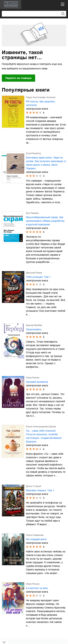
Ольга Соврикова (35, 535)
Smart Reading (33, 153)
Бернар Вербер (34, 325)
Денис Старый (33, 486)
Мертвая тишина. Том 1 (40, 490)
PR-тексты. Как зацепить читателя (40, 103)
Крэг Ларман (32, 213)
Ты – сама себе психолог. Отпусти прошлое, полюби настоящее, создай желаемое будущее (44, 436)
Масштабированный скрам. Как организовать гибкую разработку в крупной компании (45, 221)
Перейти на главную (18, 78)
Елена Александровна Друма (41, 427)
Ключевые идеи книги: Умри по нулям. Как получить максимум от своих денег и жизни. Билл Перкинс (46, 163)
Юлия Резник (33, 378)
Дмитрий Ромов (34, 273)
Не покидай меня (36, 539)
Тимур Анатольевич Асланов (41, 97)
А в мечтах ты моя (37, 588)
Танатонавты (34, 329)
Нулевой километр (37, 382)
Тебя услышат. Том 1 (38, 277)
